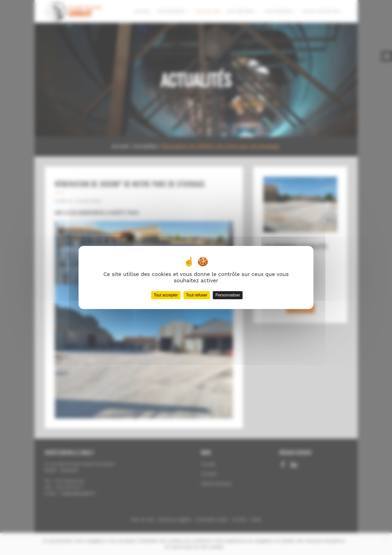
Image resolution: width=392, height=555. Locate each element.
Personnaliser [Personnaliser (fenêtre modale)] (228, 295)
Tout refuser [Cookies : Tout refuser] (197, 295)
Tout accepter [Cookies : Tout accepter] (166, 295)
